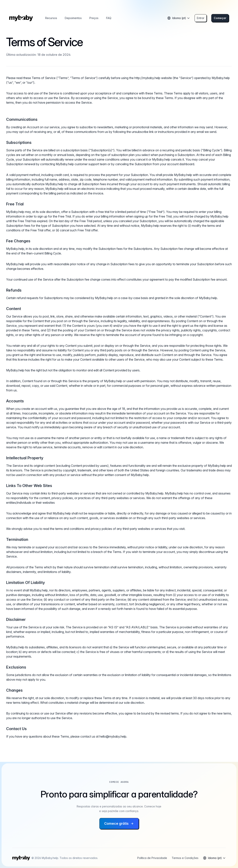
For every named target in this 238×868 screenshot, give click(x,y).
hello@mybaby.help (113, 736)
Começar (220, 18)
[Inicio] (21, 18)
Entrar (201, 18)
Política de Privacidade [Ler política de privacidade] (152, 858)
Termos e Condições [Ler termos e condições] (185, 858)
